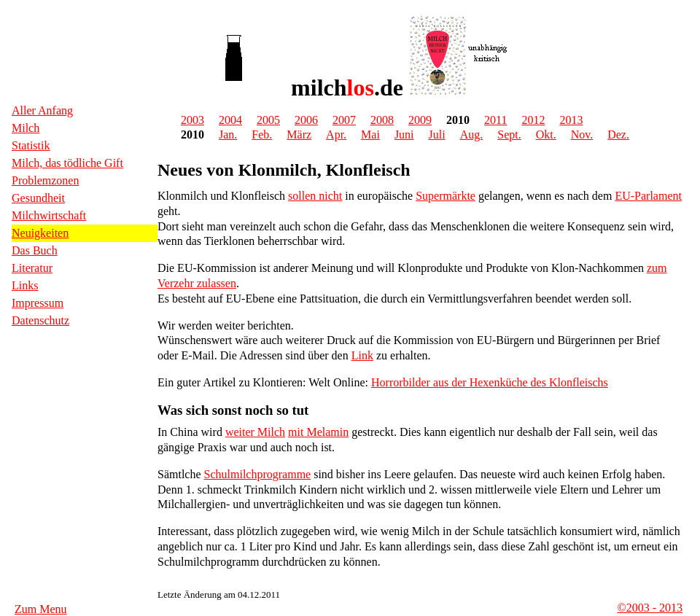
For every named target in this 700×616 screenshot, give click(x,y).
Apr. (336, 134)
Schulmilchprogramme (258, 474)
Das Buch (35, 250)
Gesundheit (38, 198)
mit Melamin (318, 432)
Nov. (582, 134)
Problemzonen (45, 180)
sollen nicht (315, 196)
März (299, 134)
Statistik (31, 145)
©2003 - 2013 (650, 608)
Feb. (262, 134)
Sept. (509, 134)
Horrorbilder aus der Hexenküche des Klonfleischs (490, 382)
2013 (571, 120)
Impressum (38, 303)
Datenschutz (40, 320)
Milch (26, 128)
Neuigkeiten (40, 233)
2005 (268, 120)
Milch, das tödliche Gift (67, 163)
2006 (306, 120)
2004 (230, 120)
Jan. (228, 134)
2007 (344, 120)
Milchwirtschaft (49, 215)
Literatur (32, 268)
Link (362, 355)
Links (25, 285)
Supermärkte (446, 196)
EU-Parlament (648, 196)
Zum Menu (41, 609)
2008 (382, 120)
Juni (404, 134)
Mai (370, 134)
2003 (192, 120)
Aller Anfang (42, 110)
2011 (495, 120)
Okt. (546, 134)
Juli (437, 134)
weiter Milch (255, 432)
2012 (533, 120)
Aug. (472, 134)
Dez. (618, 134)
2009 (420, 120)
